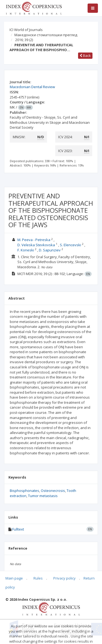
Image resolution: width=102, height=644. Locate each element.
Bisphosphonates (24, 491)
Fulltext (18, 529)
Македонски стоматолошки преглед (46, 35)
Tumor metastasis (43, 496)
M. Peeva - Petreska (34, 240)
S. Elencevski (70, 245)
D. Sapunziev (50, 250)
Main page (14, 578)
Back (85, 56)
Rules (38, 578)
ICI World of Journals (26, 30)
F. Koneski (26, 250)
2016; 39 (24, 40)
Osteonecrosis (53, 491)
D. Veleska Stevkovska (36, 245)
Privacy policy (64, 578)
